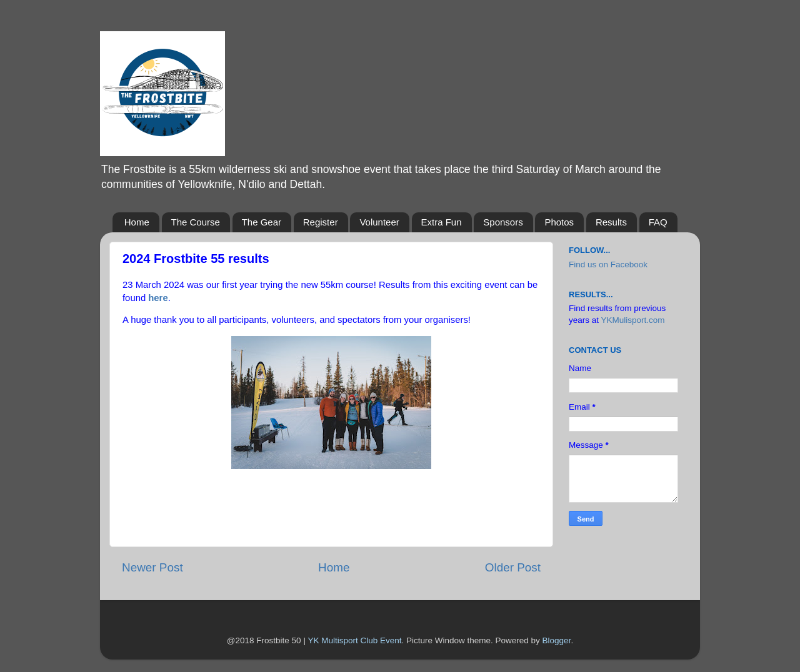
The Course (196, 222)
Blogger (557, 640)
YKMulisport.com (633, 320)
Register (321, 222)
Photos (559, 222)
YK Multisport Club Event (354, 640)
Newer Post (152, 567)
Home (137, 222)
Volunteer (379, 222)
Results (611, 222)
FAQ (658, 222)
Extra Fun (442, 222)
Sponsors (503, 222)
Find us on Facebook (608, 264)
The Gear (262, 222)
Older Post (513, 567)
